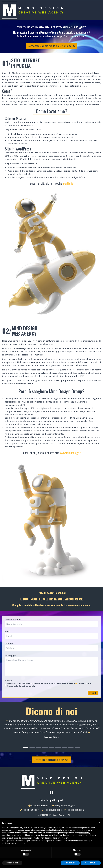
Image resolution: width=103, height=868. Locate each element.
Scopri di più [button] (12, 863)
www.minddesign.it (71, 453)
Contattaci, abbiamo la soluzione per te (52, 46)
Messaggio (10, 656)
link (77, 683)
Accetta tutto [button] (91, 863)
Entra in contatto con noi (51, 760)
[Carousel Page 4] (45, 748)
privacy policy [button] (8, 830)
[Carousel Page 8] (71, 748)
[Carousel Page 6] (58, 748)
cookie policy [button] (85, 833)
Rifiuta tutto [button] (70, 863)
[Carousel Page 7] (64, 748)
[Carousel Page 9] (77, 748)
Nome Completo (13, 619)
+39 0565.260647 (29, 810)
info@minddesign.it (63, 806)
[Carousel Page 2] (32, 748)
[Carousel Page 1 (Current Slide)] (26, 748)
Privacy (8, 680)
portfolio (68, 183)
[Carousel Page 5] (51, 748)
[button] (100, 823)
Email (7, 632)
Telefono (9, 644)
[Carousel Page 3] (39, 748)
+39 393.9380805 (51, 810)
